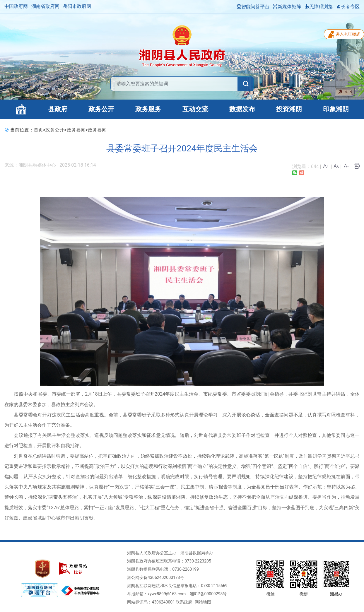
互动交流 (195, 109)
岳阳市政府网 (77, 6)
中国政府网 (16, 6)
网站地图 (203, 602)
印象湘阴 (336, 109)
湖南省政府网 (45, 6)
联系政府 (184, 602)
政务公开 (101, 109)
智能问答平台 (253, 7)
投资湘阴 (289, 109)
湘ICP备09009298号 (208, 594)
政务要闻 (76, 130)
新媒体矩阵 (287, 7)
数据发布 (242, 109)
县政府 (58, 109)
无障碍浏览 (319, 7)
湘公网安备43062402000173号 (155, 577)
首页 (38, 130)
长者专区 (348, 7)
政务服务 (148, 109)
